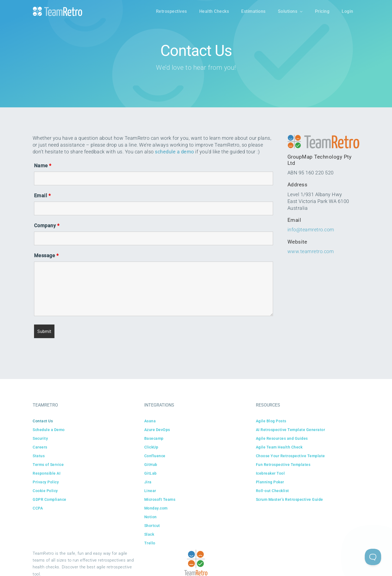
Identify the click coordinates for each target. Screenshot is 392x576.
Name (43, 166)
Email (42, 195)
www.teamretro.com (311, 251)
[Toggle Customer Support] (373, 557)
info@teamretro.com (311, 230)
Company (47, 225)
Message (46, 255)
